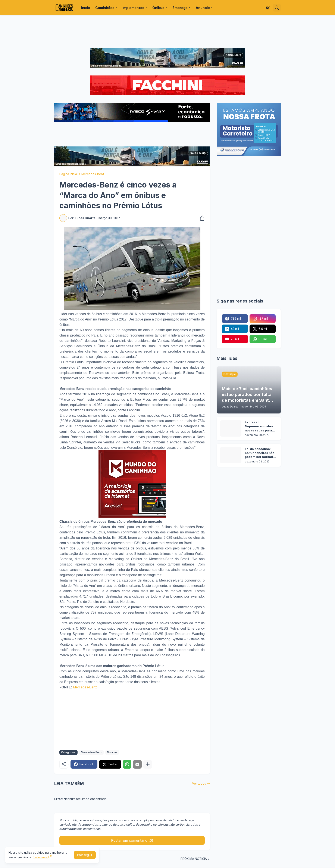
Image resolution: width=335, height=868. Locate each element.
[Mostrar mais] (148, 764)
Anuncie (203, 8)
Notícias (112, 752)
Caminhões (105, 8)
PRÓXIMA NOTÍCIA (194, 859)
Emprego (180, 8)
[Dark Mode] (268, 8)
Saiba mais (40, 857)
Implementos (133, 8)
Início (86, 8)
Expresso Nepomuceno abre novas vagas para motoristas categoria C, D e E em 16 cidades (259, 426)
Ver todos (199, 783)
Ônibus (158, 8)
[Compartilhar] (201, 218)
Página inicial (68, 174)
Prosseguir (85, 855)
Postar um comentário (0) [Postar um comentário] (132, 840)
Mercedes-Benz (93, 174)
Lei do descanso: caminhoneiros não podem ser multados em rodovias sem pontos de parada (261, 453)
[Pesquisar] (277, 8)
